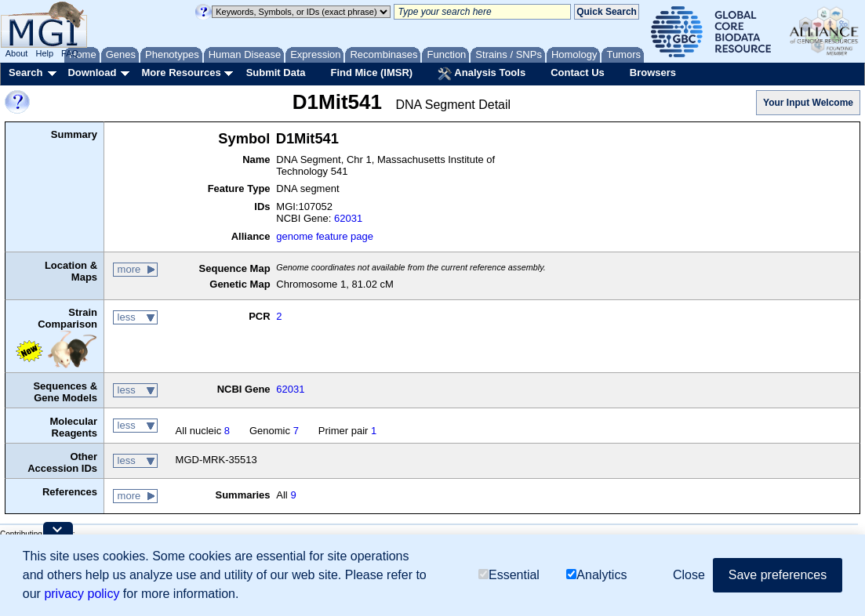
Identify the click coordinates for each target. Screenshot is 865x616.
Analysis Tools (482, 74)
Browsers (653, 72)
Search (25, 72)
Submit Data (276, 72)
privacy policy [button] (82, 594)
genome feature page (325, 236)
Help (44, 53)
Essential (509, 575)
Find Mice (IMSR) (371, 72)
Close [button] (689, 575)
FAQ (70, 53)
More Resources (181, 72)
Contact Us (578, 72)
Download (92, 72)
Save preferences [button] (778, 575)
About (17, 53)
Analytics (596, 575)
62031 (348, 218)
